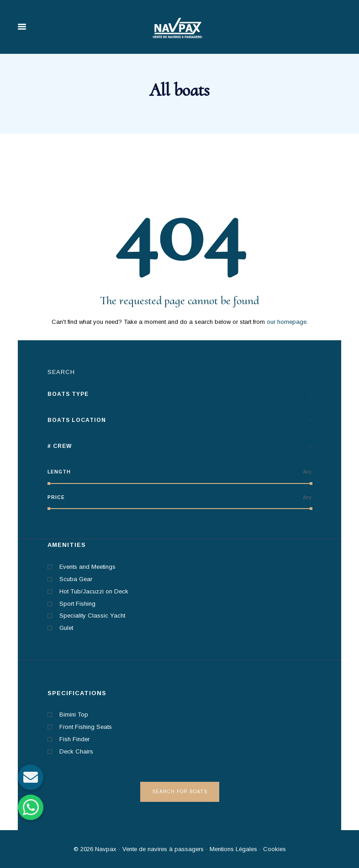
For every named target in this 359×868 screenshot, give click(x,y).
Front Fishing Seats (86, 727)
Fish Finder (74, 739)
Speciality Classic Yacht (92, 616)
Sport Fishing (77, 604)
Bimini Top (74, 715)
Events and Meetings (87, 567)
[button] (31, 807)
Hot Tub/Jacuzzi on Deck (94, 591)
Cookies (275, 849)
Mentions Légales (232, 849)
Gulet (66, 628)
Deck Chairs (76, 751)
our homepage (287, 322)
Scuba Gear (76, 579)
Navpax (106, 849)
